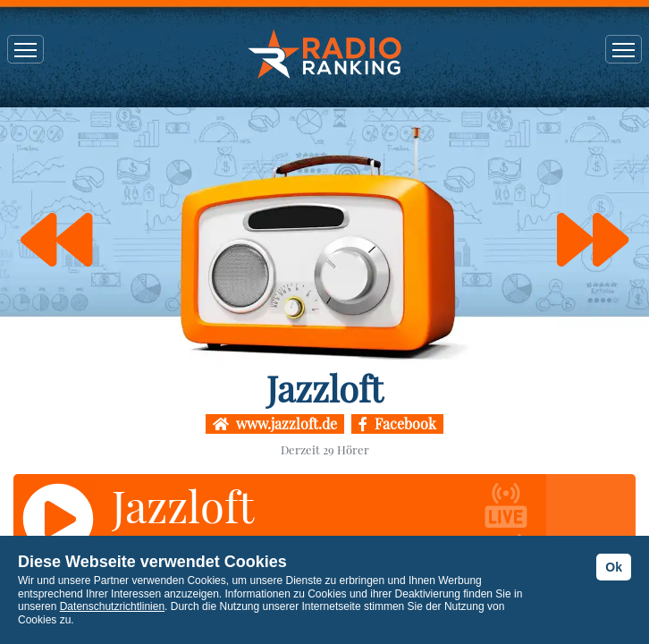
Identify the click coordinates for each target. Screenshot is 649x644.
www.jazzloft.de (275, 424)
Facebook (397, 424)
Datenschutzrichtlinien (112, 606)
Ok (614, 567)
